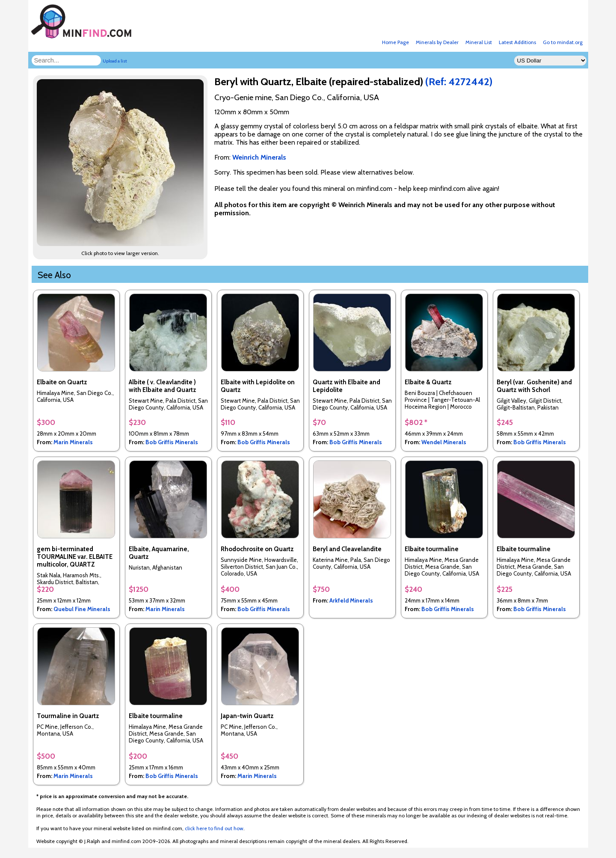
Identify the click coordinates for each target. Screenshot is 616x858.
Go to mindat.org (563, 42)
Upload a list (115, 61)
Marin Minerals (73, 442)
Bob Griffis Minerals (172, 442)
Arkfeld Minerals (351, 600)
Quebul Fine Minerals (82, 609)
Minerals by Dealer (437, 42)
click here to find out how (214, 828)
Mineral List (479, 42)
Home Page (395, 42)
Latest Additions (517, 42)
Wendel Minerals (444, 442)
